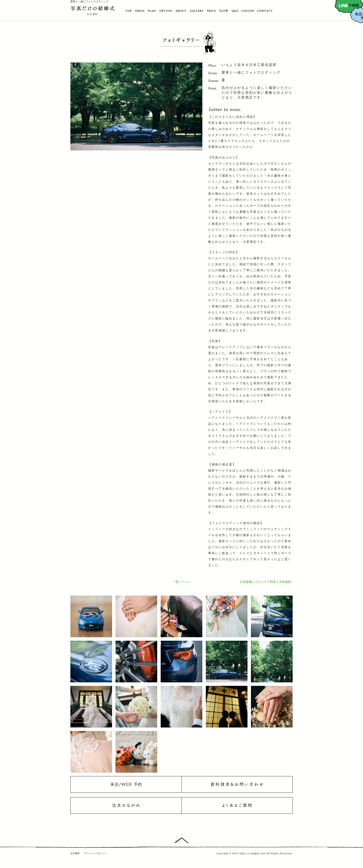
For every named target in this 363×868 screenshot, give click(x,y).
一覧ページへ (181, 582)
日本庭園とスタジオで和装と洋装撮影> (266, 582)
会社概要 (75, 853)
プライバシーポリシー (95, 853)
